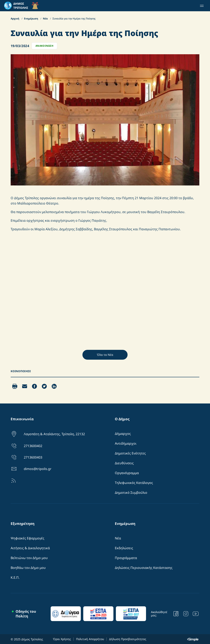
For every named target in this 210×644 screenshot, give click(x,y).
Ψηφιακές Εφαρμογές (27, 538)
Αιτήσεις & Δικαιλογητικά (30, 548)
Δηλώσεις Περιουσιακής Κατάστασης (144, 568)
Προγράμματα (126, 558)
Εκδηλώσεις (124, 548)
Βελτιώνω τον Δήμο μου (29, 558)
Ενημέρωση (31, 19)
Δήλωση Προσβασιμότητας (128, 639)
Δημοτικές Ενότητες (130, 453)
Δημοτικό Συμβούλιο (131, 493)
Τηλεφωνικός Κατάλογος (134, 483)
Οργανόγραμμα (127, 473)
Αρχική (15, 19)
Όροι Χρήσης (62, 639)
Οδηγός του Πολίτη (26, 614)
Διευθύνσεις (124, 463)
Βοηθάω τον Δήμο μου (28, 568)
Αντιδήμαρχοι (126, 443)
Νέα (46, 19)
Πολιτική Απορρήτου (90, 639)
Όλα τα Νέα (105, 355)
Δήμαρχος (123, 434)
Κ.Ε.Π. (15, 577)
